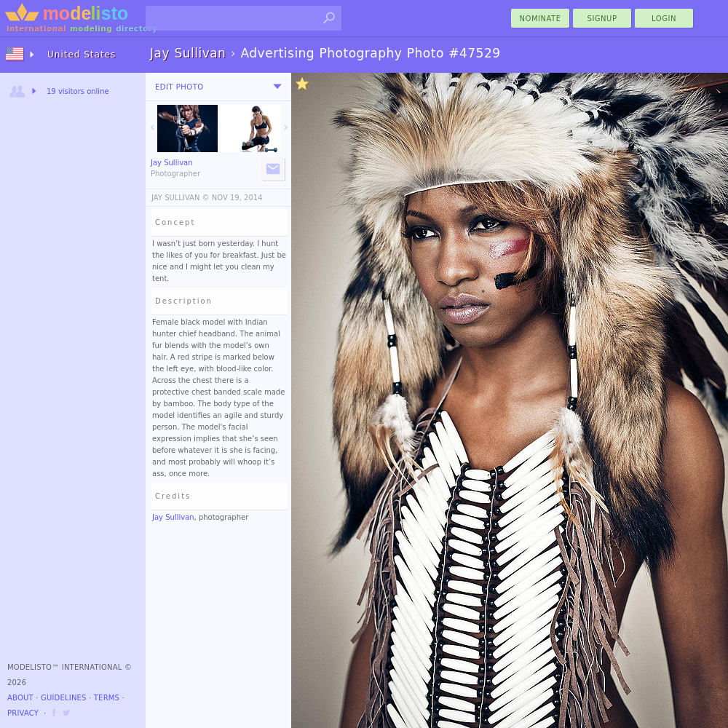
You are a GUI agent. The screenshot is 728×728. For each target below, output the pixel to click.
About (20, 698)
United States (82, 55)
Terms (107, 698)
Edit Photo (179, 87)
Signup (602, 19)
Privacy (23, 713)
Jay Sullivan (173, 517)
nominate (541, 19)
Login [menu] (664, 19)
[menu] (277, 87)
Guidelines (64, 698)
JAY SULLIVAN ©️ (181, 198)
